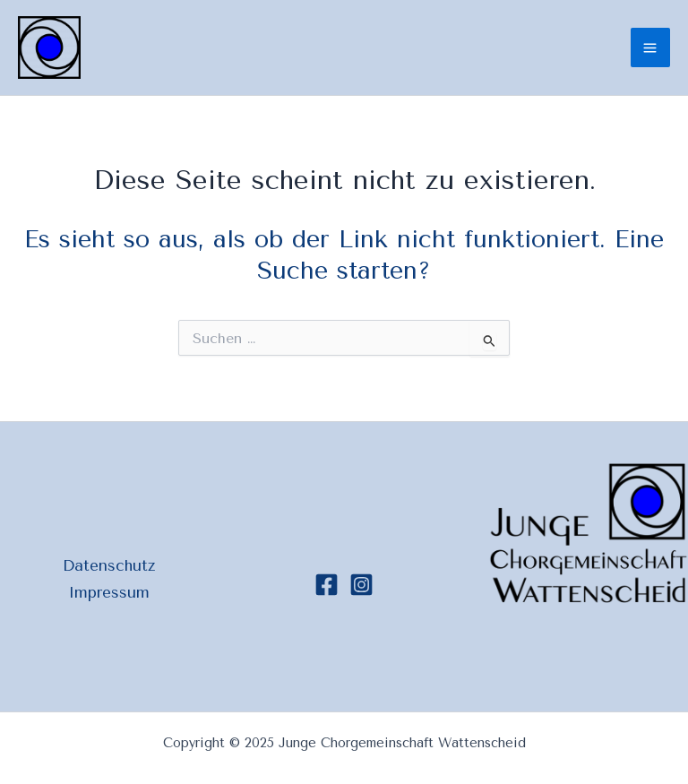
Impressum (109, 592)
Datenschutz (109, 565)
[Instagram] (361, 585)
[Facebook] (327, 585)
